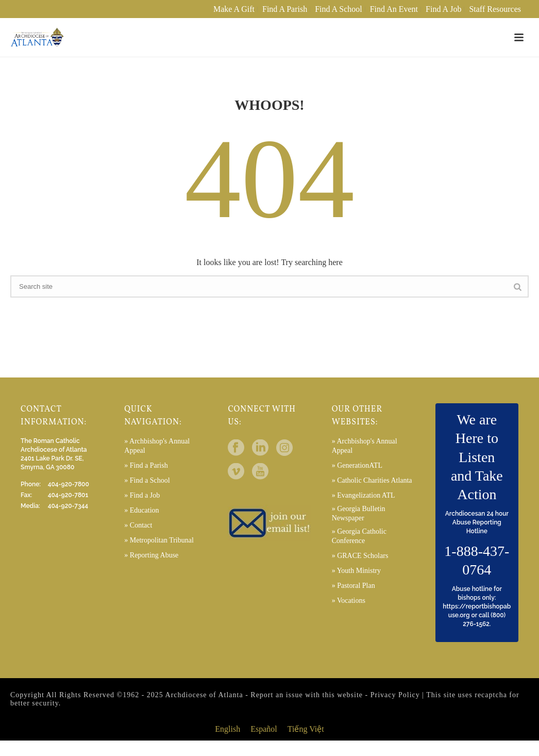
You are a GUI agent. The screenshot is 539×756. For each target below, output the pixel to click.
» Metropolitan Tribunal (159, 540)
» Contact (138, 525)
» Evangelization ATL (364, 495)
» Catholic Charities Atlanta (372, 480)
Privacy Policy (395, 695)
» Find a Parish (146, 465)
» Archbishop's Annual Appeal (157, 446)
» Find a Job (142, 495)
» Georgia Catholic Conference (359, 536)
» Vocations (349, 601)
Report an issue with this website (307, 695)
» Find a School (147, 480)
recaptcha (491, 695)
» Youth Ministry (356, 571)
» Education (141, 510)
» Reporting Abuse (151, 555)
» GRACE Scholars (360, 556)
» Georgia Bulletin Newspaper (359, 513)
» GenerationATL (357, 465)
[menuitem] (228, 729)
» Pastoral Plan (353, 586)
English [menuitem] (228, 729)
